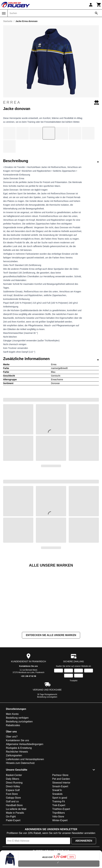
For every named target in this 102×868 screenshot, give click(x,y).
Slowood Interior (61, 783)
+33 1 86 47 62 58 (28, 676)
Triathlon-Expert (61, 809)
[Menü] (4, 13)
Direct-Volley (13, 786)
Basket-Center (14, 775)
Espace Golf (13, 790)
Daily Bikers (13, 779)
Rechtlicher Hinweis (17, 752)
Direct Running (14, 783)
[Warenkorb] (99, 5)
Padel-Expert (13, 820)
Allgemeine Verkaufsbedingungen (25, 744)
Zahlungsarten (14, 755)
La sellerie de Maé (16, 809)
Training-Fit (59, 801)
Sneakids (57, 794)
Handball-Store (14, 805)
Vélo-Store (58, 817)
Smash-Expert (60, 786)
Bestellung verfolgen (17, 718)
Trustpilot (74, 681)
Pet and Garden (61, 779)
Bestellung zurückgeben (47, 697)
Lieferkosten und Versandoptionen (25, 759)
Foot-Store (12, 794)
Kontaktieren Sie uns (28, 666)
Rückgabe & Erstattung (19, 748)
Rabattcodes (13, 725)
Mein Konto (12, 714)
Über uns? (12, 737)
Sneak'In (57, 790)
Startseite (8, 21)
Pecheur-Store (60, 775)
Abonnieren (84, 841)
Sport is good (60, 798)
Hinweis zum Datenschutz (20, 763)
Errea (51, 102)
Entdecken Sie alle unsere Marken (51, 635)
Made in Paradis (15, 813)
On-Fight (11, 817)
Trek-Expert (59, 805)
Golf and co (12, 801)
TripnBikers (59, 813)
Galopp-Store (13, 798)
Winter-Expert (60, 820)
